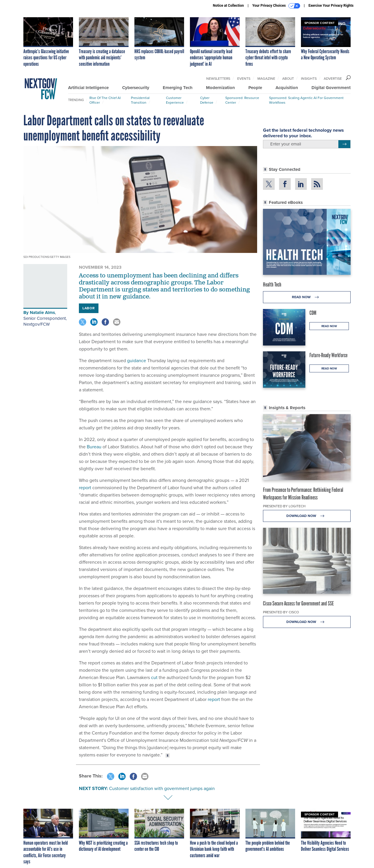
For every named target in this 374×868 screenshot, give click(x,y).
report (85, 488)
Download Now (307, 516)
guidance (137, 361)
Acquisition (287, 88)
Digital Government (331, 88)
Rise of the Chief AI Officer (105, 100)
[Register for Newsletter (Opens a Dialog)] (344, 144)
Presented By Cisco (281, 612)
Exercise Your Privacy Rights (331, 6)
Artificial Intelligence (88, 88)
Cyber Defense (207, 100)
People (255, 88)
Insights (309, 79)
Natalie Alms (42, 313)
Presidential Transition (140, 100)
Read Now (307, 297)
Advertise (333, 79)
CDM (313, 313)
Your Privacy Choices (276, 6)
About (288, 79)
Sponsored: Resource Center (242, 100)
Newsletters (218, 79)
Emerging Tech (178, 88)
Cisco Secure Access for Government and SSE (298, 603)
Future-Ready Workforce (328, 355)
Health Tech (272, 284)
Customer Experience (175, 100)
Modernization (220, 88)
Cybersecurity (136, 88)
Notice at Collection (228, 6)
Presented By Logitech (284, 506)
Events (244, 79)
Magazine (266, 79)
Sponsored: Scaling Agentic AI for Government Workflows (306, 100)
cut (154, 677)
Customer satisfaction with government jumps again (162, 788)
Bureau (94, 447)
